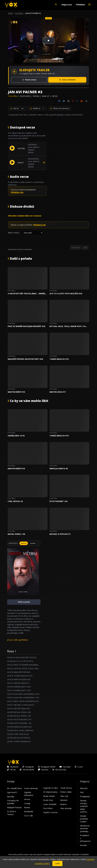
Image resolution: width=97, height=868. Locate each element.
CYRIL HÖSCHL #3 (15, 501)
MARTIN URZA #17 (58, 392)
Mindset (64, 800)
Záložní (33, 543)
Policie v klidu (66, 792)
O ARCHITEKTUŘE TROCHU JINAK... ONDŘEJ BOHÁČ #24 (26, 294)
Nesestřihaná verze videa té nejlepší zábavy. (34, 163)
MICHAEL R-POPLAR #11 (60, 534)
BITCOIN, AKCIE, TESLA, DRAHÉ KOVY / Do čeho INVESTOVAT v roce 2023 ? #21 (68, 326)
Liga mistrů (12, 792)
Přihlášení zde (17, 192)
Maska (27, 807)
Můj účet (84, 788)
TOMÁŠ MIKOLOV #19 (59, 359)
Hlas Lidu (64, 796)
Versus (27, 799)
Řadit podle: (14, 233)
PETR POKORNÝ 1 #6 (58, 501)
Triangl (27, 803)
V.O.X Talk (28, 816)
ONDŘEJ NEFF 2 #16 (16, 436)
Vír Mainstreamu (50, 792)
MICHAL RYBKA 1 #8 (16, 534)
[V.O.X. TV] (11, 5)
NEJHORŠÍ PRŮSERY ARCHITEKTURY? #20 (25, 359)
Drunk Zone (48, 800)
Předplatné (85, 796)
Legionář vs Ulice (51, 788)
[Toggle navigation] (89, 5)
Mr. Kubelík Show (14, 788)
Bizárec (63, 804)
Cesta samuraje (31, 788)
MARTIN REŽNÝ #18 (16, 392)
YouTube (21, 148)
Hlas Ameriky (66, 808)
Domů (10, 13)
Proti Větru (19, 13)
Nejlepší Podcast (14, 807)
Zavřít (57, 863)
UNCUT (21, 163)
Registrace (67, 5)
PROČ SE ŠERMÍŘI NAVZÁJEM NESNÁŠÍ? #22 (26, 326)
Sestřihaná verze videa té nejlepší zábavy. (34, 148)
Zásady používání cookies (84, 819)
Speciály (11, 796)
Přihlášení (80, 5)
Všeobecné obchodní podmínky (85, 828)
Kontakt (83, 845)
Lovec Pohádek (50, 804)
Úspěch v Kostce (50, 812)
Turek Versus (66, 788)
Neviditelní (29, 811)
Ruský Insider (49, 796)
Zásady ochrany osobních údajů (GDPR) (84, 806)
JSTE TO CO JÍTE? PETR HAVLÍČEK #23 (66, 294)
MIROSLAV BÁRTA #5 (59, 469)
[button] (56, 5)
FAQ (82, 792)
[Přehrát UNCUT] (12, 164)
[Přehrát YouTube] (12, 150)
